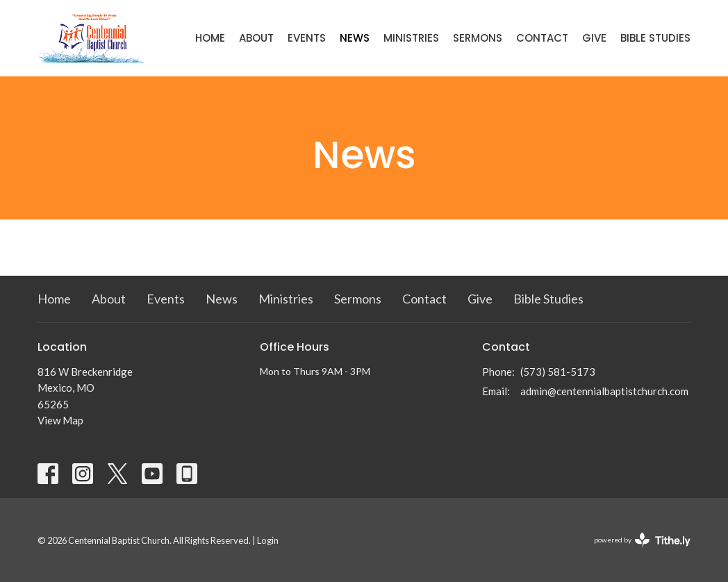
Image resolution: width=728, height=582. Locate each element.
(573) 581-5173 (558, 372)
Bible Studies (655, 38)
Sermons (478, 38)
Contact (542, 38)
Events (307, 38)
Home (210, 38)
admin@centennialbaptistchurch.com (604, 391)
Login (268, 540)
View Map (60, 420)
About (256, 38)
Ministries (411, 38)
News (355, 38)
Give (594, 38)
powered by (642, 540)
